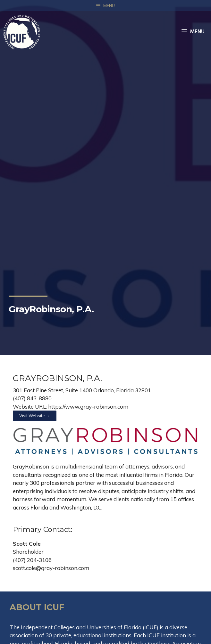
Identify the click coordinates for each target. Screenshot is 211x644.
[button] (35, 416)
